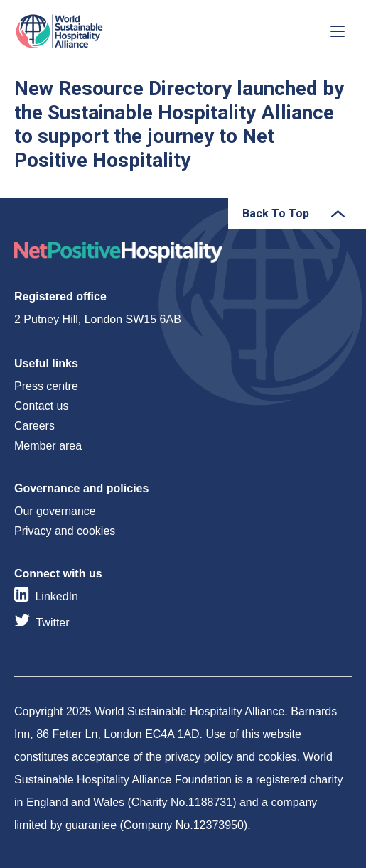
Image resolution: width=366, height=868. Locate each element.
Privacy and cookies (65, 531)
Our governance (55, 511)
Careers (34, 426)
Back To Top (276, 213)
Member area (48, 446)
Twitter (52, 623)
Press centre (46, 386)
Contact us (41, 406)
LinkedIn (56, 596)
